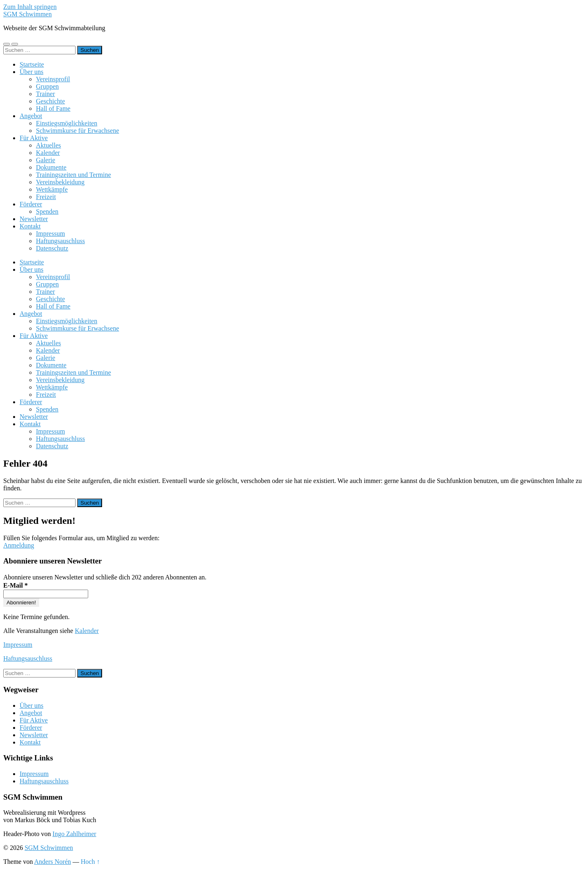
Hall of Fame (53, 108)
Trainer (46, 94)
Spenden (47, 211)
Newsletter (34, 219)
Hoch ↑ (90, 862)
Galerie (46, 160)
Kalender (48, 153)
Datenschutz (52, 248)
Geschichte (50, 101)
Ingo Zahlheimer (75, 834)
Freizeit (46, 197)
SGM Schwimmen (28, 14)
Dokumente (51, 167)
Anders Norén (53, 862)
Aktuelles (48, 145)
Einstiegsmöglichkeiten (67, 123)
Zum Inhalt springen (30, 7)
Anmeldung (19, 545)
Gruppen (47, 86)
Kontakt (30, 226)
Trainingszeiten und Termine (73, 175)
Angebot (31, 116)
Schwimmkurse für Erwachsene (78, 131)
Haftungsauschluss (60, 241)
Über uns (31, 72)
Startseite (32, 64)
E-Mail (16, 585)
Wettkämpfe (52, 189)
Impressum (50, 234)
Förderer (31, 204)
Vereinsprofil (53, 79)
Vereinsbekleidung (60, 182)
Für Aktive (34, 138)
